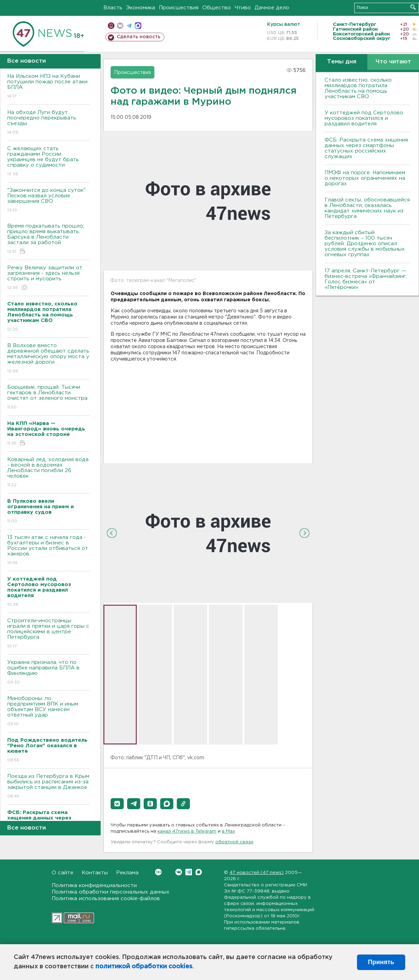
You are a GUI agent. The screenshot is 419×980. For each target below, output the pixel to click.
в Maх (228, 831)
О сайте (63, 873)
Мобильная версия (111, 26)
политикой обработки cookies (144, 967)
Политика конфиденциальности (94, 885)
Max (199, 872)
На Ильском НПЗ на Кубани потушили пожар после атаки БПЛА (48, 87)
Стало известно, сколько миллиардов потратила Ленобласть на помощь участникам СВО (358, 88)
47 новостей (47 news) (257, 873)
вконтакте (120, 26)
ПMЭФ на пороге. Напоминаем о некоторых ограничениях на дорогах (365, 178)
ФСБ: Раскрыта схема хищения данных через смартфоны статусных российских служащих (366, 148)
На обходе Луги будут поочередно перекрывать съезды (48, 123)
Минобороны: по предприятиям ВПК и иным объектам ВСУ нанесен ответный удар (48, 712)
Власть (113, 8)
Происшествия (179, 8)
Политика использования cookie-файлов (106, 899)
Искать (413, 7)
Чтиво (243, 8)
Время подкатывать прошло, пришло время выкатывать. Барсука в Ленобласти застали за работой (48, 239)
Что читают (393, 62)
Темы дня (342, 62)
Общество (217, 8)
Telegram (189, 872)
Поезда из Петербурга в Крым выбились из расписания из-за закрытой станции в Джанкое (48, 787)
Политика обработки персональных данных (111, 892)
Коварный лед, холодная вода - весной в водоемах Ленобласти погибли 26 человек (48, 473)
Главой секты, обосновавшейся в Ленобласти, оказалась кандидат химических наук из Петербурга (367, 208)
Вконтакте (158, 872)
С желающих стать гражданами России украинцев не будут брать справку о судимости (48, 162)
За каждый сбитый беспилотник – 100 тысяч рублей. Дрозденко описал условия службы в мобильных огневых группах (365, 244)
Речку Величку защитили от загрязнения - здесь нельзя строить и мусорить (48, 278)
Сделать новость (139, 37)
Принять (381, 962)
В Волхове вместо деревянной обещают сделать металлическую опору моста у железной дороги (48, 359)
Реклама (127, 873)
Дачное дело (272, 8)
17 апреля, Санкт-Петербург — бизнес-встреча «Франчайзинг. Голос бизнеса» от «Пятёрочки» (366, 279)
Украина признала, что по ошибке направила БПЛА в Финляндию (48, 673)
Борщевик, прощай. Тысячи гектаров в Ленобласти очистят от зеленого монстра (48, 398)
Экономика (141, 8)
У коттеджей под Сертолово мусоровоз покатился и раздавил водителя (364, 118)
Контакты (95, 873)
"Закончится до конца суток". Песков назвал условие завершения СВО (48, 201)
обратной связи (234, 842)
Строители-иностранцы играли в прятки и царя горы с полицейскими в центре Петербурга (48, 634)
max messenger (138, 26)
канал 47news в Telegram (187, 831)
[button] (117, 804)
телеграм (129, 26)
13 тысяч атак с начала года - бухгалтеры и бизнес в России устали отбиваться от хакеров (48, 550)
